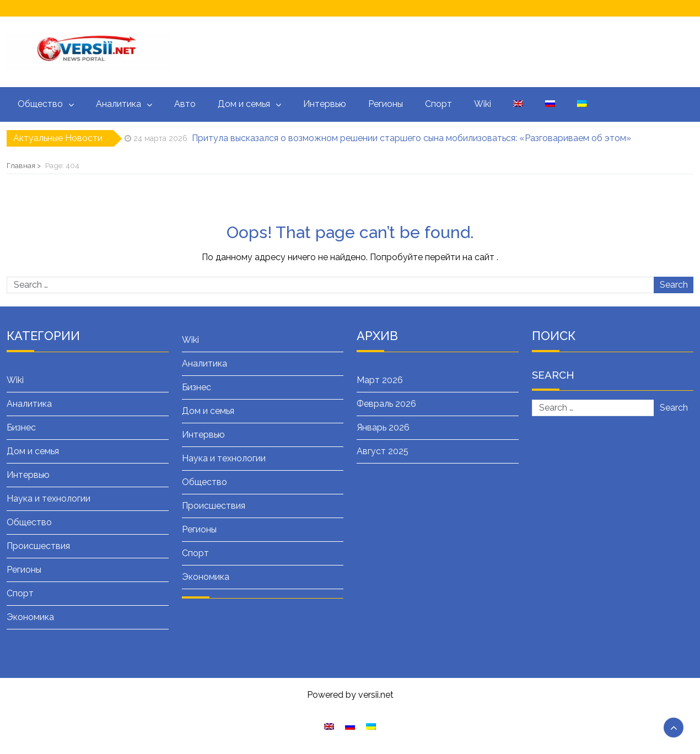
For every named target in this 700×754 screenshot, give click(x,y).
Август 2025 (383, 451)
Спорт (438, 104)
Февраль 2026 (386, 404)
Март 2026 (380, 380)
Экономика (30, 617)
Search (674, 285)
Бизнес (21, 427)
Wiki (483, 104)
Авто (185, 104)
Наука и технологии (49, 499)
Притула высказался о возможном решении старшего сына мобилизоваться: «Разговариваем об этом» (411, 138)
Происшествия (38, 546)
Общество (40, 104)
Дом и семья (244, 104)
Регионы (386, 104)
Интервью (325, 104)
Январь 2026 (383, 427)
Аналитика (119, 104)
